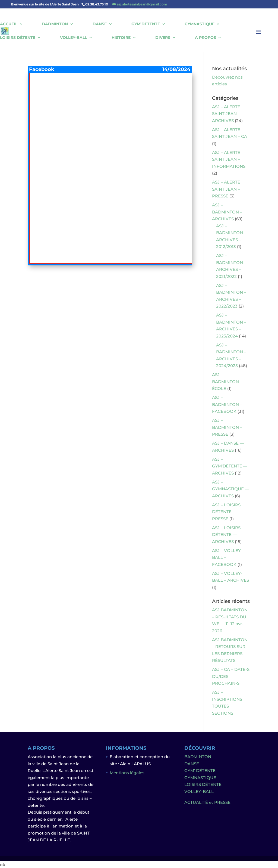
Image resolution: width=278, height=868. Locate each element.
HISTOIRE (121, 38)
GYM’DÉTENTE (146, 24)
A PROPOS (206, 38)
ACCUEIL (9, 24)
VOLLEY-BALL (73, 38)
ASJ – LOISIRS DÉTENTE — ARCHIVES (226, 535)
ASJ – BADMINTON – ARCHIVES (227, 212)
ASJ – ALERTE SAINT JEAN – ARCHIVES (226, 114)
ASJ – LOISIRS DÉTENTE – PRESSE (226, 512)
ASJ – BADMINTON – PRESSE (227, 427)
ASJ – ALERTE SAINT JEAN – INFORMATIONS (229, 159)
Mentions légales (127, 773)
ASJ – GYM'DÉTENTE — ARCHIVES (230, 466)
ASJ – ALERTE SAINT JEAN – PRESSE (226, 189)
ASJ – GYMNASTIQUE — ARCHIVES (230, 489)
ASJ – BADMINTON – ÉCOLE (227, 382)
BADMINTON (55, 24)
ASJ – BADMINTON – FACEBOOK (227, 404)
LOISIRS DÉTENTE (18, 38)
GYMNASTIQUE (200, 24)
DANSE (100, 24)
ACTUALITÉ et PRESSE (207, 802)
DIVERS (163, 38)
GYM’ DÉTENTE (200, 771)
